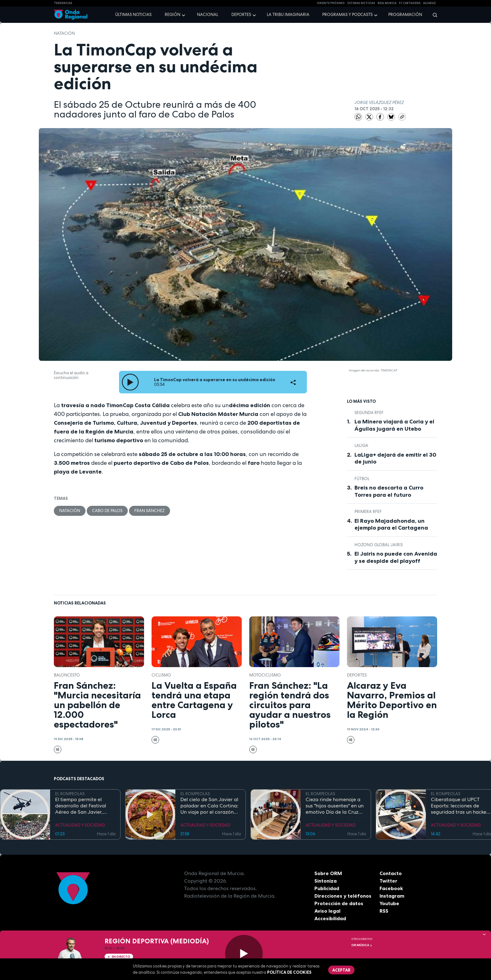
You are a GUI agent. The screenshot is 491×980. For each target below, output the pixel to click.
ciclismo (161, 675)
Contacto (391, 873)
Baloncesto (67, 675)
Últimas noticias (133, 15)
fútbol (362, 479)
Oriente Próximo (331, 3)
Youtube (389, 903)
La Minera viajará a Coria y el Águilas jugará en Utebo (394, 425)
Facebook (391, 888)
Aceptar (341, 970)
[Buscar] (433, 15)
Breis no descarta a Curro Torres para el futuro (389, 491)
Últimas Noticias (361, 3)
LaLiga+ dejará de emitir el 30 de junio (395, 458)
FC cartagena (410, 3)
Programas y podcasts (347, 15)
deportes (357, 675)
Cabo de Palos (107, 511)
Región (173, 15)
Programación (405, 15)
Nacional (208, 15)
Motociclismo (265, 675)
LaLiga (361, 446)
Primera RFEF (368, 512)
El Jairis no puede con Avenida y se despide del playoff (396, 557)
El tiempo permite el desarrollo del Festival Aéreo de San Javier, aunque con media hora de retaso (83, 806)
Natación (64, 33)
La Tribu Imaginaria (288, 15)
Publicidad (327, 888)
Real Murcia (387, 3)
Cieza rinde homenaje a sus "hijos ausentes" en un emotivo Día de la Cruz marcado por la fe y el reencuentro (335, 806)
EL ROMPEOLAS (70, 794)
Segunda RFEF (369, 413)
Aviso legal (327, 911)
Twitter (388, 881)
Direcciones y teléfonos (343, 896)
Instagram (392, 896)
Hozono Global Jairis (379, 545)
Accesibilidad (330, 918)
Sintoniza (326, 881)
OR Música (362, 945)
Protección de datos (339, 903)
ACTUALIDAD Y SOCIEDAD (80, 825)
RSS (384, 911)
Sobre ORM (328, 873)
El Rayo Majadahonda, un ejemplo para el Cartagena (391, 524)
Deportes (241, 15)
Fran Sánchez (150, 511)
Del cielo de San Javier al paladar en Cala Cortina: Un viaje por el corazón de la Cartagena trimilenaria (209, 806)
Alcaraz (429, 3)
